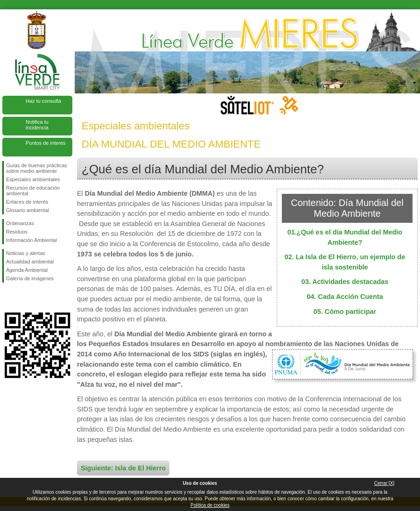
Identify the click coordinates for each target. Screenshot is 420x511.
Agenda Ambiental (27, 270)
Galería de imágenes (30, 278)
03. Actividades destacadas (345, 282)
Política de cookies (210, 505)
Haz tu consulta (43, 101)
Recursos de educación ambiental (33, 191)
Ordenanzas (20, 223)
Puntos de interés (46, 143)
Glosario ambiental (28, 210)
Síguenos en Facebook (8, 298)
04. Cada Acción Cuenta (345, 297)
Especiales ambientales (33, 179)
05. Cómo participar (345, 312)
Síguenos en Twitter (23, 298)
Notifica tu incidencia (37, 125)
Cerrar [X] (384, 483)
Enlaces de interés (27, 202)
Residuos (17, 232)
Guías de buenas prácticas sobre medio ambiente (37, 168)
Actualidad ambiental (30, 262)
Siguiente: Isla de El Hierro (123, 468)
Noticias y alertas (26, 253)
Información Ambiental (31, 240)
